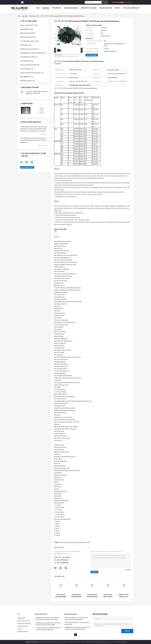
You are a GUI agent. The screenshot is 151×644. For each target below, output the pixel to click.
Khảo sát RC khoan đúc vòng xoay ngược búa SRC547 (77, 623)
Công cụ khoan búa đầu (28, 65)
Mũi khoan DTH (34, 16)
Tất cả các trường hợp (131, 8)
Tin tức (117, 8)
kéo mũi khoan (25, 61)
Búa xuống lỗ (25, 29)
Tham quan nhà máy (71, 8)
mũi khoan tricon (26, 81)
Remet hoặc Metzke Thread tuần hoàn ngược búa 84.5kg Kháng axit (76, 619)
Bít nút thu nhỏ (25, 69)
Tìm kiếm (105, 2)
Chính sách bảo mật (31, 642)
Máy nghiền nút (25, 77)
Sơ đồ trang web (23, 632)
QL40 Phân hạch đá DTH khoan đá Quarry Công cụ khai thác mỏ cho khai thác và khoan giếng (92, 596)
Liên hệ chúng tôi (105, 8)
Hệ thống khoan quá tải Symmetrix (32, 53)
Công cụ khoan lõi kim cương (30, 73)
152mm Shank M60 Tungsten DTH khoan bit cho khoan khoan (108, 596)
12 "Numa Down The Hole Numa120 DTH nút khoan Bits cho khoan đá (48, 629)
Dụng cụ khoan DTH (27, 25)
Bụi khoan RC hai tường (28, 49)
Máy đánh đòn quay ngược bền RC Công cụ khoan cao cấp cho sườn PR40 (77, 628)
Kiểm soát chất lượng (89, 8)
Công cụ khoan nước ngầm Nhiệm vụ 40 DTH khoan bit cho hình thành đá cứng (61, 596)
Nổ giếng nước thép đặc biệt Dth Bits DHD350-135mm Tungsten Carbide (77, 596)
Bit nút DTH (87, 542)
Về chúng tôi (57, 8)
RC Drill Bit (24, 45)
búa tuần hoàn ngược (27, 41)
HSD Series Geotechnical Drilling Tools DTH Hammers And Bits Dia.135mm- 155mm (48, 619)
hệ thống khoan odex (27, 57)
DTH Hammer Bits (77, 542)
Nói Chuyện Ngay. (118, 2)
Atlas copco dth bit (65, 542)
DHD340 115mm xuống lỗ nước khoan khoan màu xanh (124, 596)
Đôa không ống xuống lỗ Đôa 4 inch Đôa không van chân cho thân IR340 (48, 624)
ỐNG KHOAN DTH (26, 37)
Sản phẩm (46, 8)
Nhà (38, 8)
